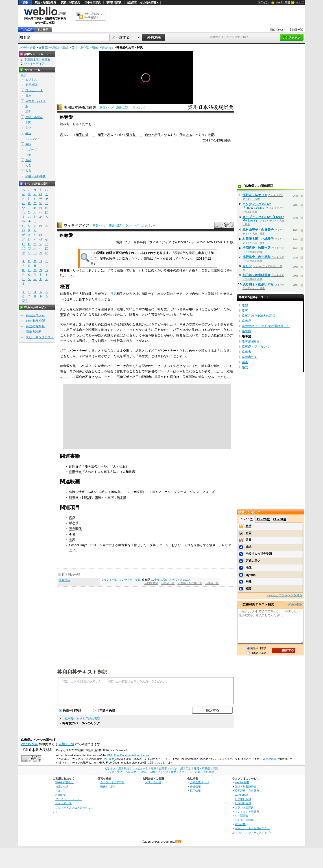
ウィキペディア (76, 225)
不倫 (88, 377)
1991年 (87, 497)
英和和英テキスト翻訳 (82, 672)
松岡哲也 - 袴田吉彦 (256, 248)
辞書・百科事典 (36, 176)
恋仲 (157, 135)
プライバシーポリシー (69, 799)
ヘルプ (300, 2)
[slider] (146, 94)
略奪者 (247, 352)
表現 (211, 135)
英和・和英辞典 (70, 2)
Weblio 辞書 (283, 2)
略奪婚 (247, 331)
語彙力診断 (34, 332)
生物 (28, 155)
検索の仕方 (62, 787)
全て (24, 75)
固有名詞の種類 (49, 47)
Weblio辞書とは (65, 782)
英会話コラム (35, 315)
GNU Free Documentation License (128, 755)
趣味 (28, 144)
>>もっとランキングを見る (284, 595)
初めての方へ (278, 30)
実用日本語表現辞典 (80, 107)
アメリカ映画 (133, 492)
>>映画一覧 (212, 583)
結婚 (120, 270)
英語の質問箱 (35, 326)
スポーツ (31, 149)
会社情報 (195, 787)
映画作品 (107, 47)
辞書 (25, 2)
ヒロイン (96, 545)
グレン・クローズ (202, 492)
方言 (28, 171)
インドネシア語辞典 (247, 812)
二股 (92, 341)
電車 (28, 96)
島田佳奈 (75, 472)
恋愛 (214, 270)
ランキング (139, 108)
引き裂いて (134, 135)
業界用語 (31, 85)
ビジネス (31, 79)
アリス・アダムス (180, 580)
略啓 (245, 305)
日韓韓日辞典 (113, 2)
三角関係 (75, 529)
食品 (28, 160)
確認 (249, 547)
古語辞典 (132, 2)
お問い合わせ (153, 782)
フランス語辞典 (244, 807)
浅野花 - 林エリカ (255, 195)
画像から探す (108, 787)
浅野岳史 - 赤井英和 (256, 257)
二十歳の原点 (159, 580)
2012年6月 (211, 140)
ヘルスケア (33, 139)
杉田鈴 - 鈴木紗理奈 (256, 275)
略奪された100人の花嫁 (259, 316)
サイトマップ (63, 803)
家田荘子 (75, 466)
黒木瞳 (122, 497)
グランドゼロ (109, 580)
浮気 (113, 294)
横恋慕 (74, 523)
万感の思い (253, 561)
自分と (150, 135)
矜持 (249, 526)
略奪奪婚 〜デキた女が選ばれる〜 (266, 326)
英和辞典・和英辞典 (247, 791)
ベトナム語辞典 (244, 820)
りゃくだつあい (84, 124)
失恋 (176, 366)
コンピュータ (34, 90)
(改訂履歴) (109, 759)
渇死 (249, 568)
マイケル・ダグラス (172, 492)
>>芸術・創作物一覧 (190, 583)
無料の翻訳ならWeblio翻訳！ (93, 16)
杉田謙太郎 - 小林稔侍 (258, 239)
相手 (79, 135)
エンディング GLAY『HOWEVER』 (257, 206)
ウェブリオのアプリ (112, 782)
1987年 (116, 492)
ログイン (263, 2)
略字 (245, 362)
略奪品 (247, 321)
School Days (78, 545)
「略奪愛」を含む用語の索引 (81, 719)
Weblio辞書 (270, 759)
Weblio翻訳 (241, 795)
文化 (28, 128)
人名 (28, 166)
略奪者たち (250, 357)
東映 (98, 497)
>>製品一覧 (168, 583)
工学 (28, 112)
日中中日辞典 (93, 2)
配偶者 (146, 377)
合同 (249, 533)
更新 (228, 140)
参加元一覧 (296, 30)
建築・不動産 (34, 117)
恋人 (63, 135)
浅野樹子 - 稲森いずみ (258, 284)
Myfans (251, 575)
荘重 (249, 540)
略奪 (245, 310)
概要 (249, 589)
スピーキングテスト (40, 337)
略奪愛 (74, 497)
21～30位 (279, 519)
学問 (28, 123)
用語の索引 (123, 108)
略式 (245, 367)
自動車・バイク (36, 101)
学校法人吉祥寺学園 (259, 554)
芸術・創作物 (80, 47)
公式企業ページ (199, 782)
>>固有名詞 (151, 583)
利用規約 (61, 795)
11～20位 (263, 519)
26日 (222, 140)
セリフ (247, 266)
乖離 (249, 582)
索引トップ (107, 108)
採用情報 (195, 791)
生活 (28, 133)
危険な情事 (77, 492)
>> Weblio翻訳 (293, 604)
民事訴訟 (189, 377)
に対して (88, 135)
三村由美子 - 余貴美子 (258, 230)
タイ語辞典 (242, 816)
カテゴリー (149, 226)
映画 (95, 47)
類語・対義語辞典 (45, 2)
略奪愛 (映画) (251, 341)
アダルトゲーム (157, 545)
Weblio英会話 (35, 321)
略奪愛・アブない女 (256, 347)
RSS (178, 842)
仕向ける (186, 135)
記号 (25, 301)
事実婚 (65, 315)
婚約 (217, 366)
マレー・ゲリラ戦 (130, 580)
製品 (65, 47)
